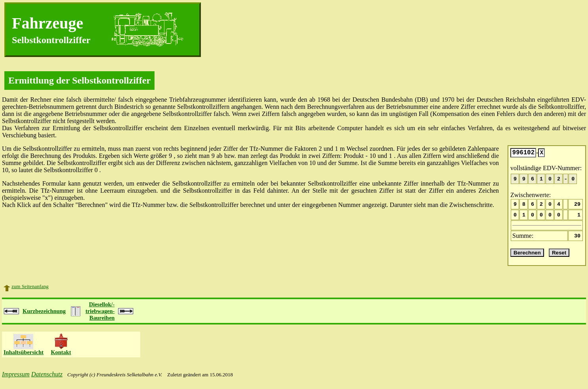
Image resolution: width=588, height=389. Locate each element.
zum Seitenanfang (30, 291)
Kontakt (61, 357)
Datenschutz (47, 379)
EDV (577, 100)
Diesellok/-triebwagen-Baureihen (100, 316)
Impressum (16, 379)
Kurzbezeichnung (44, 316)
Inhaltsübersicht (24, 357)
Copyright (78, 379)
